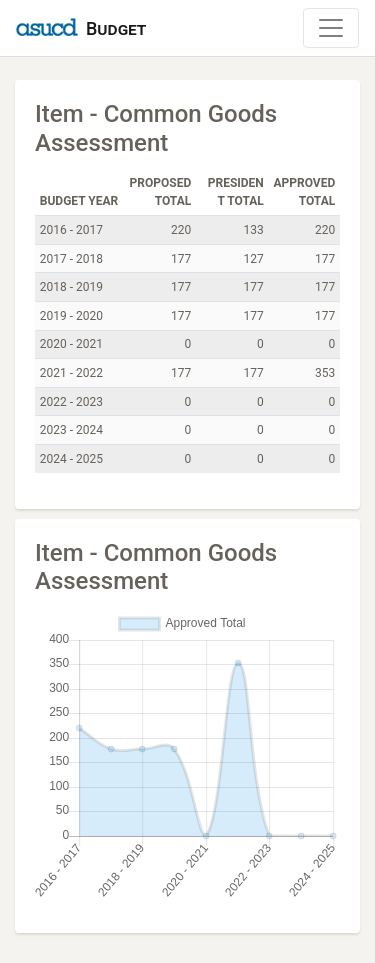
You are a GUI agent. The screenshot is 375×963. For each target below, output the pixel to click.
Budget (116, 28)
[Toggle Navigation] (331, 28)
